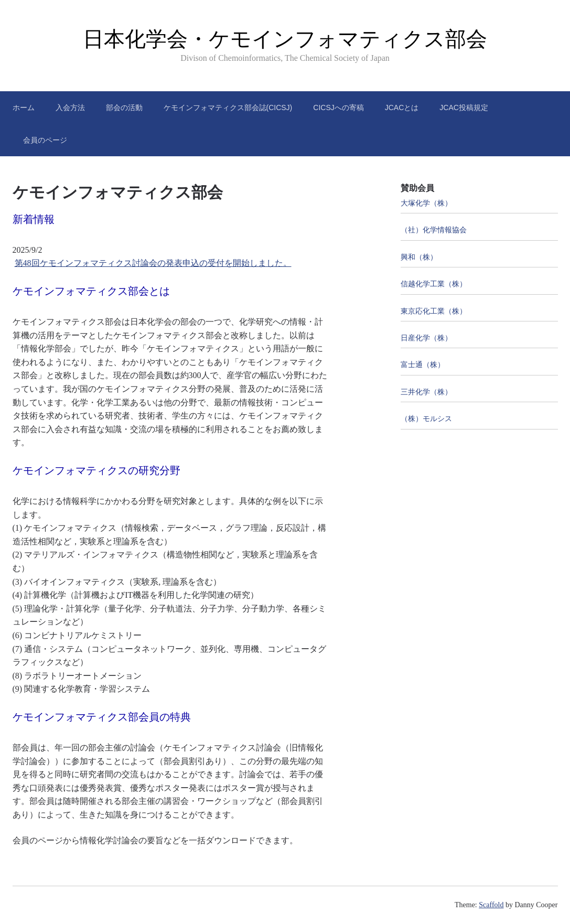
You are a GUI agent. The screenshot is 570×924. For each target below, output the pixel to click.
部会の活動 (124, 108)
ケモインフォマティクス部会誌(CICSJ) (228, 108)
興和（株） (419, 257)
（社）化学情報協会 (434, 230)
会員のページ (45, 140)
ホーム (24, 108)
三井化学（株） (426, 392)
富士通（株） (423, 365)
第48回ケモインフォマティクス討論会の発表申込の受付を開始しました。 (153, 263)
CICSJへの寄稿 (338, 108)
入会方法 (70, 108)
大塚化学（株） (426, 203)
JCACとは (402, 108)
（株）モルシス (426, 419)
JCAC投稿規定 (464, 108)
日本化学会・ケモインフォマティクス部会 (285, 39)
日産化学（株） (426, 338)
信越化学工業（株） (434, 284)
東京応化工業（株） (434, 311)
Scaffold (491, 905)
